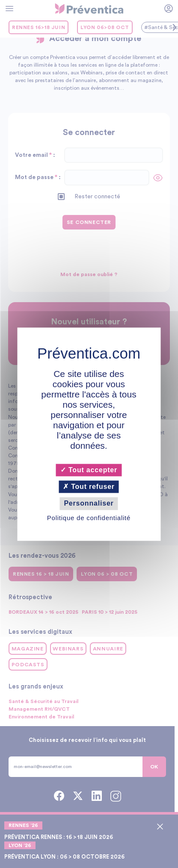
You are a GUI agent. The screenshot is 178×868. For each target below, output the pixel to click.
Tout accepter (89, 470)
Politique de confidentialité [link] (89, 518)
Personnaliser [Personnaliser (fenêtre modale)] (89, 504)
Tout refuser (89, 487)
